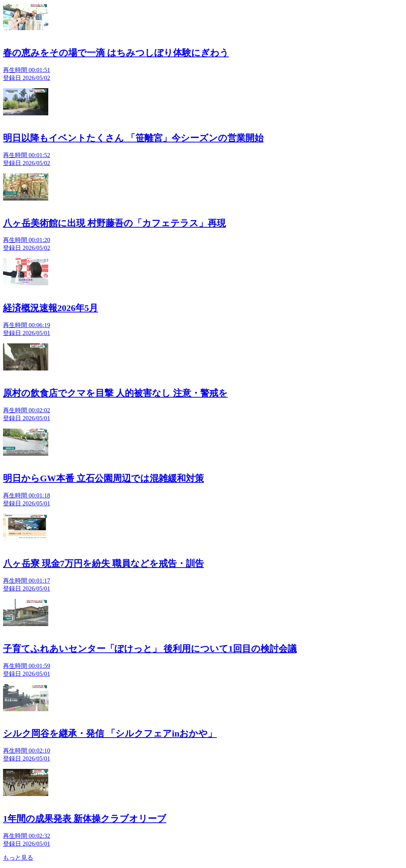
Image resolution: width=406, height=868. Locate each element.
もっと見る (18, 858)
